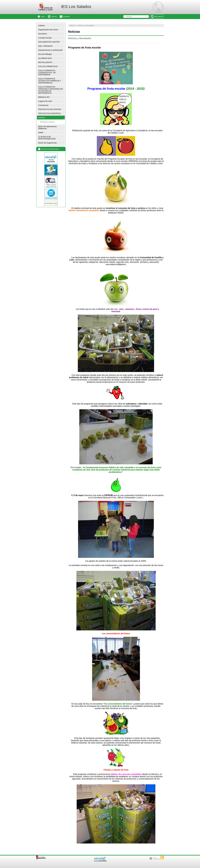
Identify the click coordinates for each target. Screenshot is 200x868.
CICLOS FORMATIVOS (48, 66)
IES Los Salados (76, 7)
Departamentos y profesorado (50, 50)
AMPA (41, 133)
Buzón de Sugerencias (48, 143)
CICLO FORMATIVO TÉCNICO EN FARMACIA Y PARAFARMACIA (50, 81)
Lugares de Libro (45, 101)
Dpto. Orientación (45, 46)
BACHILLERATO (45, 62)
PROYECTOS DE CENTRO (50, 109)
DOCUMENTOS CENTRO (49, 42)
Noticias (42, 118)
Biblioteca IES (44, 97)
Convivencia (43, 105)
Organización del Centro (48, 30)
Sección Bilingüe (45, 54)
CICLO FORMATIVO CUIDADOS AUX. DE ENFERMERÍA (47, 73)
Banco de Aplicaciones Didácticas (48, 127)
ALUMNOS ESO (45, 58)
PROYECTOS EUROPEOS (49, 113)
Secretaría (42, 34)
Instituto (41, 26)
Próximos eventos (47, 122)
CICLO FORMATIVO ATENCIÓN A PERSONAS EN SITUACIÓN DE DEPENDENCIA (51, 90)
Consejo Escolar (45, 38)
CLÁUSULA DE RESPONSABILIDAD (47, 138)
